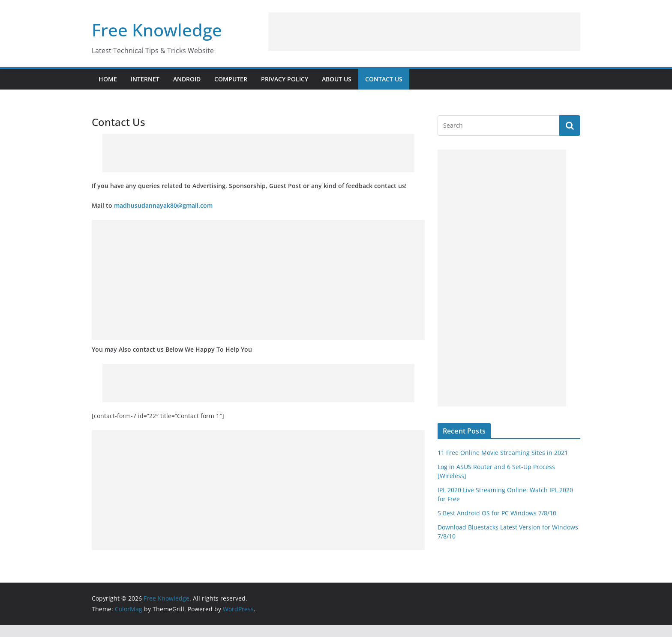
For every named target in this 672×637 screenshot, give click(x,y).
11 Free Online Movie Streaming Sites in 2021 (503, 453)
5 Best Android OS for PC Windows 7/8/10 (497, 513)
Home (108, 79)
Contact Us (384, 79)
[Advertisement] (424, 32)
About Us (337, 79)
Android (187, 79)
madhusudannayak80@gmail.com (163, 205)
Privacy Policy (285, 79)
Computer (231, 79)
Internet (145, 79)
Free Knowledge (157, 30)
